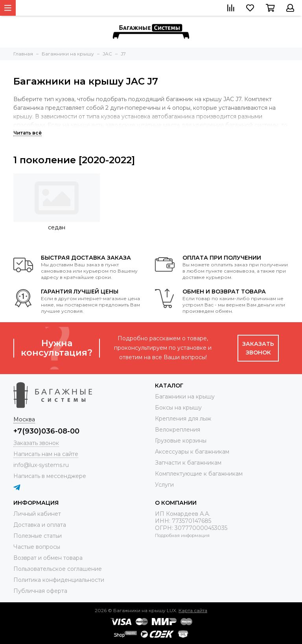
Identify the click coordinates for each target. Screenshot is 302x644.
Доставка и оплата (40, 525)
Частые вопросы (37, 547)
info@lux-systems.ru (41, 465)
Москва (24, 419)
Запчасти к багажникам (188, 463)
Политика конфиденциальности (59, 580)
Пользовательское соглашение (58, 569)
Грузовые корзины (181, 441)
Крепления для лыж (183, 419)
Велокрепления (178, 430)
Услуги (164, 485)
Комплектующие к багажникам (199, 474)
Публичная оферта (40, 591)
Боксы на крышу (178, 408)
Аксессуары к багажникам (192, 452)
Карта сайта (193, 610)
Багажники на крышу (185, 397)
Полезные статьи (38, 536)
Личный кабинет (37, 514)
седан (57, 227)
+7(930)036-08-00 (46, 431)
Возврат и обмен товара (48, 558)
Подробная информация (182, 535)
